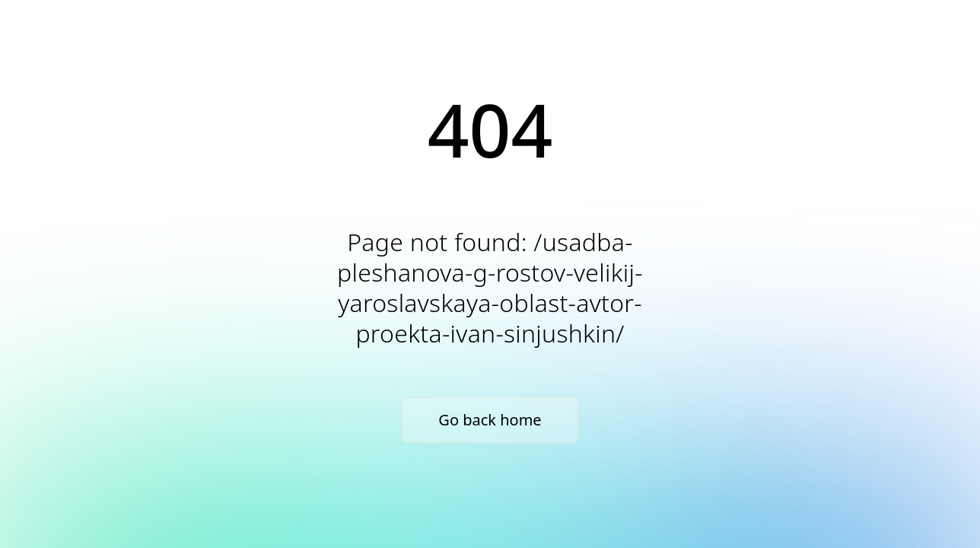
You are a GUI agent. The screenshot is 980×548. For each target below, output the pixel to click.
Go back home (490, 420)
